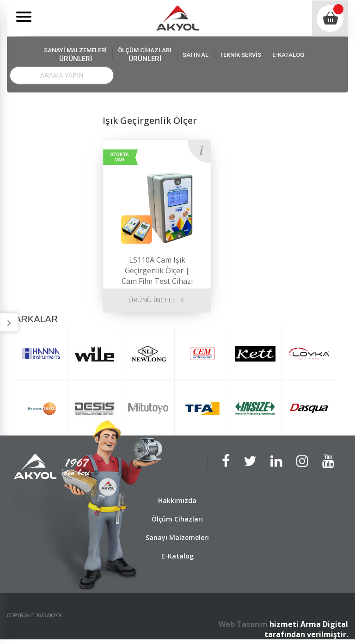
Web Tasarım (243, 624)
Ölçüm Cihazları (177, 519)
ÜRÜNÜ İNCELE (152, 300)
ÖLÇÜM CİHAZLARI (145, 55)
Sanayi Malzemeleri (177, 537)
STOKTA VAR (120, 157)
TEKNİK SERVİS (240, 55)
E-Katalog (177, 556)
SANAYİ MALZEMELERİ (75, 55)
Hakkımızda (177, 500)
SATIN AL (196, 55)
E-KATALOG (288, 55)
